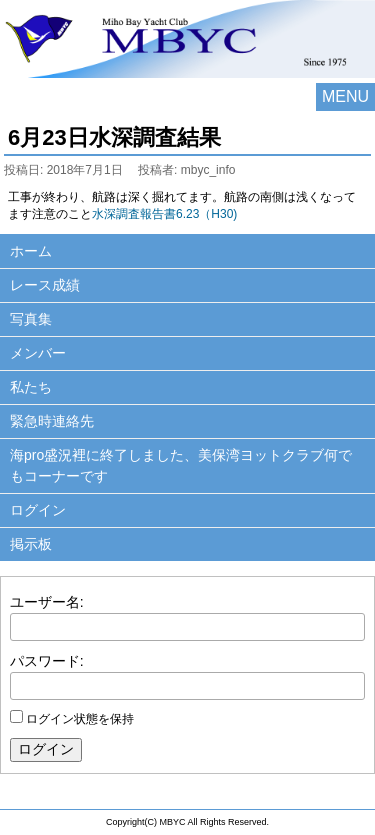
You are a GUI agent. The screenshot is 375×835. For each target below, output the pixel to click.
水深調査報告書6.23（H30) (164, 214)
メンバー (38, 353)
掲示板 (31, 544)
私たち (31, 387)
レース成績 (45, 285)
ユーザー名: (47, 602)
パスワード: (47, 661)
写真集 (31, 319)
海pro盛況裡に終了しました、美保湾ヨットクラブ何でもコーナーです (181, 465)
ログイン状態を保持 (80, 719)
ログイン (38, 510)
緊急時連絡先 (52, 421)
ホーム (31, 251)
